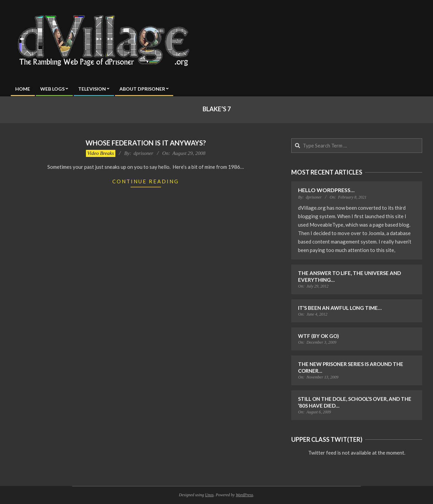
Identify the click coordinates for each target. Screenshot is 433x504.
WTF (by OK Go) (318, 336)
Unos (209, 495)
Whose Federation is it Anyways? (146, 143)
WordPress (244, 495)
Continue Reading (146, 181)
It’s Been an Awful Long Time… (340, 308)
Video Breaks (101, 153)
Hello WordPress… (326, 190)
